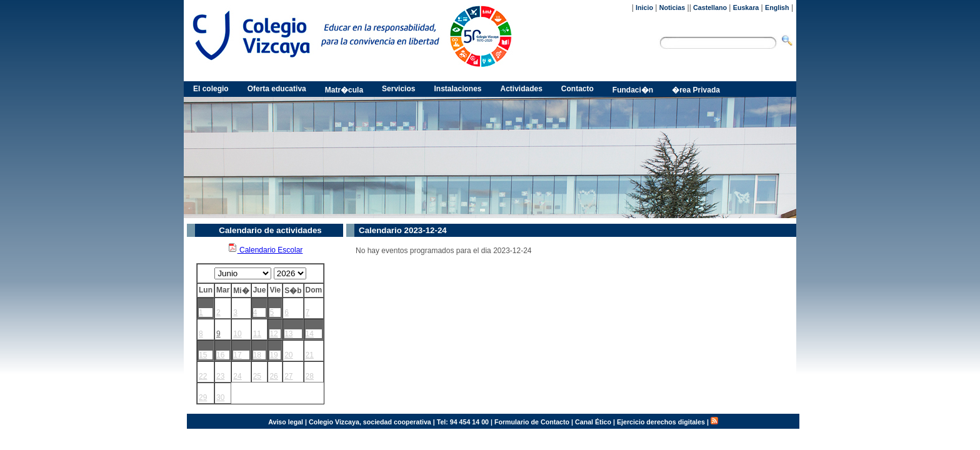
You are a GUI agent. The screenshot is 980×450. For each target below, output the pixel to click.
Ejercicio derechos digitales (661, 422)
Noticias (672, 7)
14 (310, 334)
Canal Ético (593, 422)
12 (273, 334)
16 (220, 355)
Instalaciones (457, 89)
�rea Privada (696, 90)
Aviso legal (286, 422)
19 (273, 355)
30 (220, 397)
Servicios (398, 89)
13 (288, 334)
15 (203, 355)
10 (237, 334)
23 (220, 376)
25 (257, 376)
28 (310, 376)
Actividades (522, 89)
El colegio (211, 89)
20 (288, 355)
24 (237, 376)
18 (257, 355)
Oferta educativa (277, 89)
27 (288, 376)
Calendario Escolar (265, 250)
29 (203, 397)
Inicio (644, 7)
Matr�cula (344, 90)
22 (203, 376)
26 (273, 376)
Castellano (710, 7)
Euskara (746, 7)
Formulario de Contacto (532, 422)
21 (310, 355)
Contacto (577, 89)
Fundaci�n (633, 90)
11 (257, 334)
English (777, 7)
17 (237, 355)
